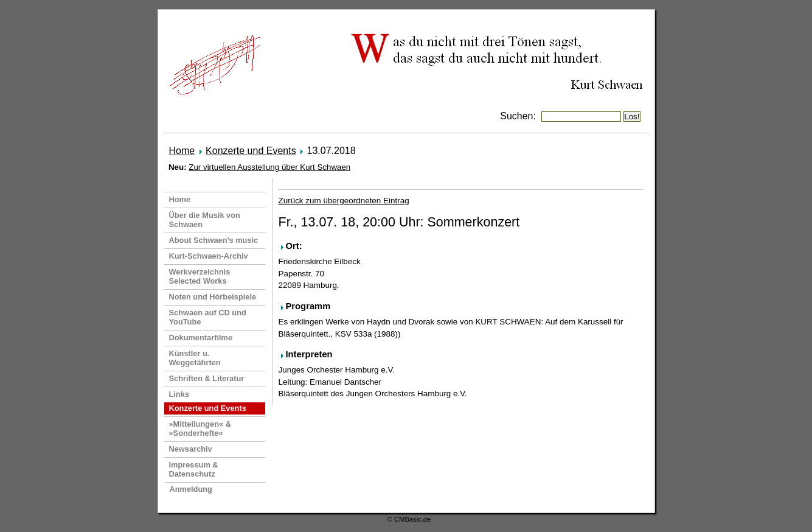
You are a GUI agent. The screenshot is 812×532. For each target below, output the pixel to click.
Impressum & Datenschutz (194, 469)
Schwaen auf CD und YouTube (208, 317)
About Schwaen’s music (214, 240)
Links (179, 394)
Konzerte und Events (251, 151)
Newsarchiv (191, 449)
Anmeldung (191, 489)
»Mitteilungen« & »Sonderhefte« (200, 429)
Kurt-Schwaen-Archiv (209, 256)
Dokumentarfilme (201, 338)
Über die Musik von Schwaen (205, 220)
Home (182, 151)
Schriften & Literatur (207, 378)
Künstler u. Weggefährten (195, 358)
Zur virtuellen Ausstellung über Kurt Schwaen (269, 167)
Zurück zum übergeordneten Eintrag (344, 201)
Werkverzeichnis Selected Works (200, 276)
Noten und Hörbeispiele (213, 297)
